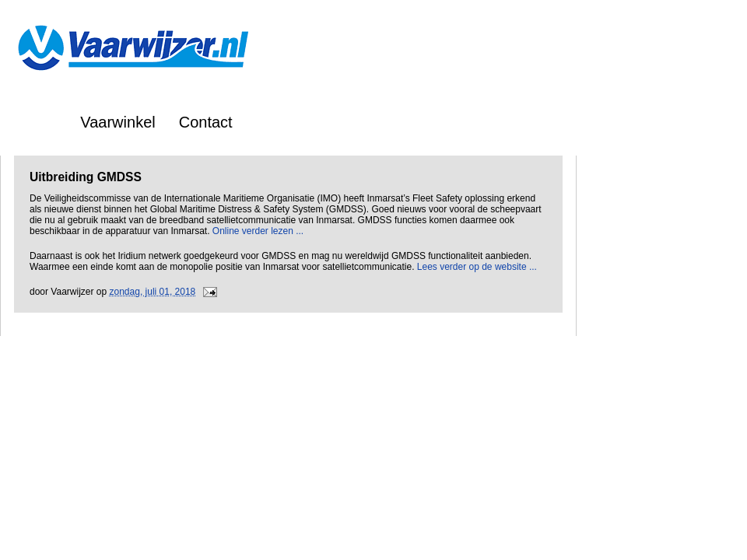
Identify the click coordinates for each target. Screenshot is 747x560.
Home (36, 122)
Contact (206, 122)
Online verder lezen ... (258, 231)
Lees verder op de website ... (477, 267)
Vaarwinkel (117, 122)
